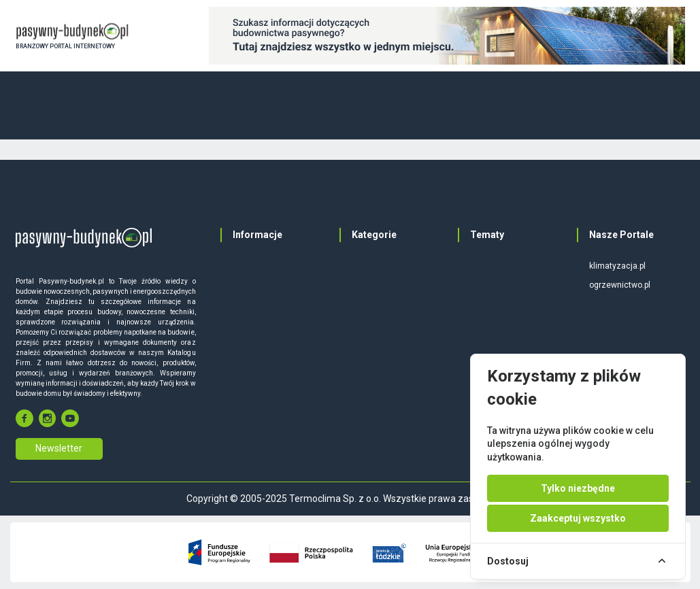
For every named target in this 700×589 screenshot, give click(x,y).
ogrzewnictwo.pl (620, 285)
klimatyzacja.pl (617, 266)
